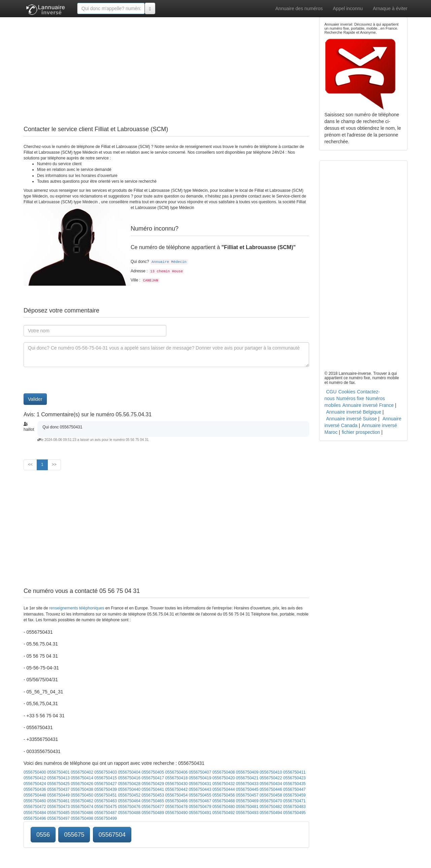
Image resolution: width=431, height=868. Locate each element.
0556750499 (106, 818)
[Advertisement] (166, 64)
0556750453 (153, 795)
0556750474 (82, 807)
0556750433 (247, 784)
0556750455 (200, 795)
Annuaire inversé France (368, 405)
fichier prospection (361, 432)
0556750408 (224, 772)
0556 (43, 835)
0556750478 (177, 807)
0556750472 (35, 807)
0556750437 (58, 789)
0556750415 (106, 778)
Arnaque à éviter (390, 8)
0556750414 (82, 778)
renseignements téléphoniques (77, 608)
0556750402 (82, 772)
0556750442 (177, 789)
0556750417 (153, 778)
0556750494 (271, 813)
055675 (74, 835)
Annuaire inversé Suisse (352, 419)
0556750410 (271, 772)
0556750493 (247, 813)
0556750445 (247, 789)
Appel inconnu (348, 8)
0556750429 (153, 784)
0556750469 (247, 801)
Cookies (347, 392)
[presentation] (75, 380)
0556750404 (129, 772)
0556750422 (271, 778)
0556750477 (153, 807)
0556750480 (224, 807)
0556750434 (271, 784)
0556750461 (58, 801)
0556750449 (58, 795)
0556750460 (35, 801)
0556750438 (82, 789)
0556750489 (153, 813)
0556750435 (294, 784)
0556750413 (58, 778)
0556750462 (82, 801)
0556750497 (58, 818)
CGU (331, 392)
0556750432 (224, 784)
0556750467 (200, 801)
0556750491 (200, 813)
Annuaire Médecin (169, 262)
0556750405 (153, 772)
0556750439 (106, 789)
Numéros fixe (350, 398)
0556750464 (129, 801)
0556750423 (294, 778)
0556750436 (35, 789)
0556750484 (35, 813)
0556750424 (35, 784)
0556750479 (200, 807)
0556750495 (294, 813)
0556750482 (271, 807)
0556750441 (153, 789)
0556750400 (35, 772)
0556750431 (200, 784)
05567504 (112, 835)
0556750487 (106, 813)
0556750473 (58, 807)
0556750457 (247, 795)
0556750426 (82, 784)
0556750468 (224, 801)
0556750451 (106, 795)
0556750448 (35, 795)
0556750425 (58, 784)
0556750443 (200, 789)
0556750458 (271, 795)
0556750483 (294, 807)
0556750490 (177, 813)
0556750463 (106, 801)
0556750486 (82, 813)
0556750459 (294, 795)
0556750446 (271, 789)
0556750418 (177, 778)
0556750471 (294, 801)
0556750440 (129, 789)
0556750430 (177, 784)
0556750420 (224, 778)
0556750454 (177, 795)
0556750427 (106, 784)
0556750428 (129, 784)
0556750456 (224, 795)
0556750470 (271, 801)
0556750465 (153, 801)
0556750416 (129, 778)
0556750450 (82, 795)
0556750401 (58, 772)
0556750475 (106, 807)
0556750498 (82, 818)
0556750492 (224, 813)
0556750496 (35, 818)
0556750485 (58, 813)
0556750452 (129, 795)
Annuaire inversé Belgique (354, 412)
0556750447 (294, 789)
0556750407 (200, 772)
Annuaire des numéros (299, 8)
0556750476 (129, 807)
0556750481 (247, 807)
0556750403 (106, 772)
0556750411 (294, 772)
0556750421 (247, 778)
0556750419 (200, 778)
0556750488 (129, 813)
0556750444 (224, 789)
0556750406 (177, 772)
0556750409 (247, 772)
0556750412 (35, 778)
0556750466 (177, 801)
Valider (35, 399)
